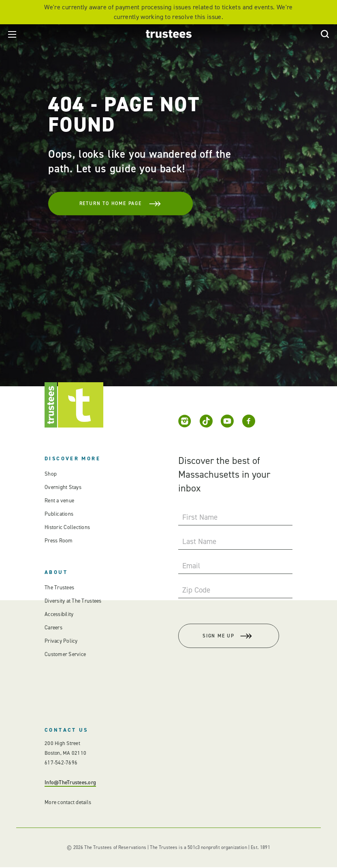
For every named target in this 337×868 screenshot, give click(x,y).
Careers (53, 628)
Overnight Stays (63, 487)
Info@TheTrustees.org (70, 783)
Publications (59, 514)
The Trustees (59, 587)
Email (191, 566)
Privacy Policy (61, 641)
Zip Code (196, 590)
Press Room (58, 541)
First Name (200, 517)
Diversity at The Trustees (73, 601)
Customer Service (65, 654)
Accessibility (59, 614)
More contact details (67, 803)
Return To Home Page (117, 203)
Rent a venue (59, 501)
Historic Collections (67, 527)
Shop (50, 474)
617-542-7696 (61, 763)
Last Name (199, 541)
